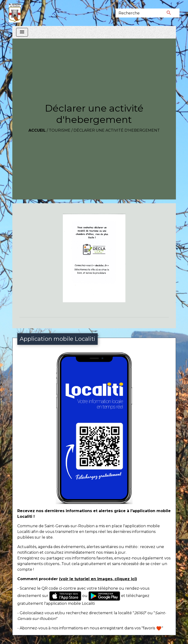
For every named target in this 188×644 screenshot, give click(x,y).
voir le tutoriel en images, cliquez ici (98, 579)
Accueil (37, 130)
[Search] (137, 13)
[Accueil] (15, 13)
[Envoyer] (169, 13)
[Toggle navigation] (22, 32)
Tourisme (60, 130)
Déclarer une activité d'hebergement (117, 130)
